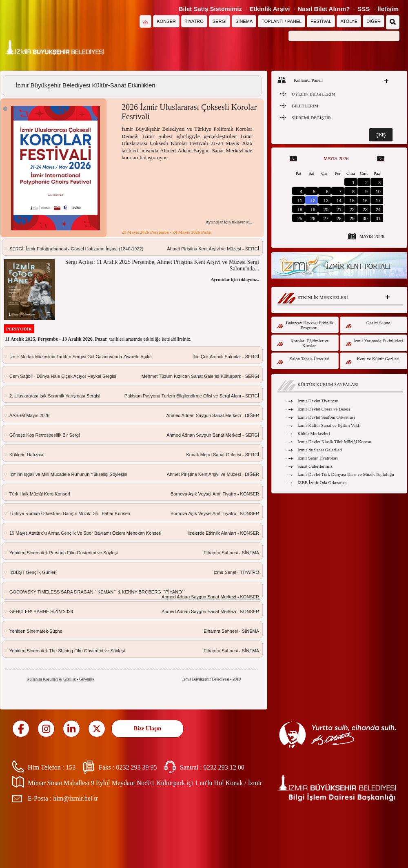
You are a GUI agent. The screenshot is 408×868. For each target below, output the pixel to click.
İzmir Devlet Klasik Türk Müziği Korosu (334, 442)
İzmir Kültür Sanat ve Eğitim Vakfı (329, 425)
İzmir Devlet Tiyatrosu (318, 401)
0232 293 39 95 (136, 767)
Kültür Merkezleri (314, 433)
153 (71, 767)
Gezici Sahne (368, 324)
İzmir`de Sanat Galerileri (320, 450)
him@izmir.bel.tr (75, 798)
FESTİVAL (321, 21)
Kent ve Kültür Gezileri (373, 360)
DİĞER (374, 21)
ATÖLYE (349, 21)
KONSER (166, 21)
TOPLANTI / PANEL (282, 21)
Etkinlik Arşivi (270, 9)
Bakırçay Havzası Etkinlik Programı (305, 325)
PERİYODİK (19, 329)
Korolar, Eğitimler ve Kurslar (303, 343)
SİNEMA (244, 21)
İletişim (388, 9)
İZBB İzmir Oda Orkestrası (322, 482)
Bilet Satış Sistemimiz (210, 9)
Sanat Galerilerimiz (315, 466)
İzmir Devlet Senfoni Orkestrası (326, 417)
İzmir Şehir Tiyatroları (318, 458)
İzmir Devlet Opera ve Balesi (324, 409)
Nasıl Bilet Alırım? (324, 9)
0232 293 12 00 (224, 767)
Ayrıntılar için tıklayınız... (229, 222)
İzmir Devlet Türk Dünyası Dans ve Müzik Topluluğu (346, 474)
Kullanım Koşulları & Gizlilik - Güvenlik (60, 679)
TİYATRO (194, 21)
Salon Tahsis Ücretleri (303, 360)
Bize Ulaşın (147, 729)
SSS (364, 9)
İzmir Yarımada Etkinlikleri (374, 342)
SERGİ (220, 21)
